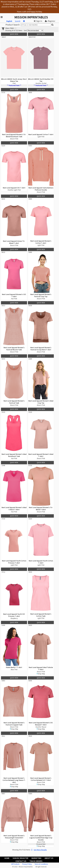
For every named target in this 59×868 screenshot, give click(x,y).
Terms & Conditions (41, 864)
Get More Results (39, 850)
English (9, 21)
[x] (15, 28)
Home (7, 858)
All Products (15, 864)
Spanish (18, 21)
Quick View (14, 34)
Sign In (38, 21)
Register (50, 21)
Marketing (36, 858)
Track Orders (36, 861)
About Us (49, 858)
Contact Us (21, 861)
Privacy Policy (27, 864)
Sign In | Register (20, 858)
